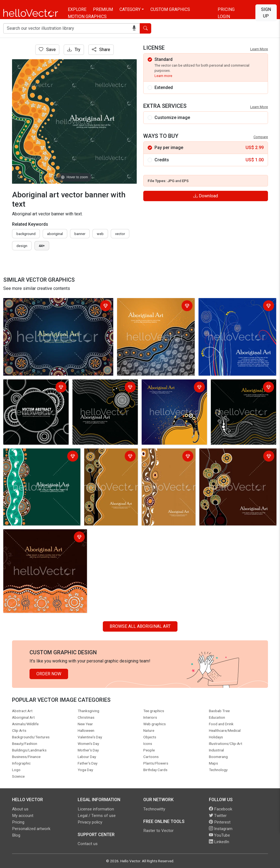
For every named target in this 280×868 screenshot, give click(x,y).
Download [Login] (206, 196)
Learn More (259, 49)
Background (26, 234)
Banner (80, 234)
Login (224, 17)
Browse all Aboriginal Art (140, 626)
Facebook (221, 809)
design (22, 246)
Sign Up (266, 13)
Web (100, 234)
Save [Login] (47, 50)
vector (120, 234)
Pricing (226, 9)
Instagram (221, 829)
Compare (261, 137)
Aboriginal (55, 234)
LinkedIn (219, 842)
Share (101, 50)
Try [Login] (74, 50)
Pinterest (220, 822)
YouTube (219, 835)
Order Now (49, 674)
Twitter (218, 816)
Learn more (163, 76)
